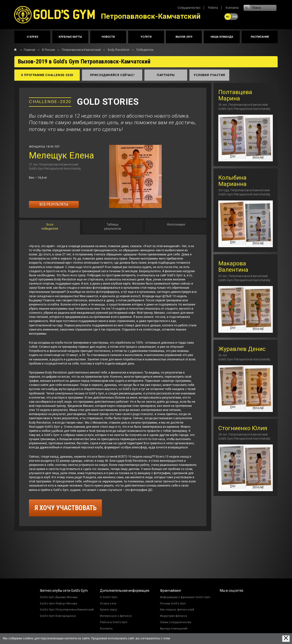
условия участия (209, 75)
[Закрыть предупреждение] (286, 639)
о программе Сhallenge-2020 (47, 75)
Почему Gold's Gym (173, 604)
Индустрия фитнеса (173, 616)
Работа (213, 8)
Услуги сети (108, 604)
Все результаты (54, 204)
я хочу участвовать (66, 508)
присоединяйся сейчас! (112, 75)
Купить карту (108, 610)
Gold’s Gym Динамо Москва (59, 597)
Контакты (232, 8)
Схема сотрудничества (176, 622)
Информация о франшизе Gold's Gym (185, 597)
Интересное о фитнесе (116, 616)
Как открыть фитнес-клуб (177, 610)
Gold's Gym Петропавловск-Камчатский (67, 610)
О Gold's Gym (109, 597)
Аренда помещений (174, 629)
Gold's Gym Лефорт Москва (58, 604)
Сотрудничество (189, 8)
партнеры (166, 75)
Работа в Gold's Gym (114, 622)
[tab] (50, 227)
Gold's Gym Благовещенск (58, 616)
